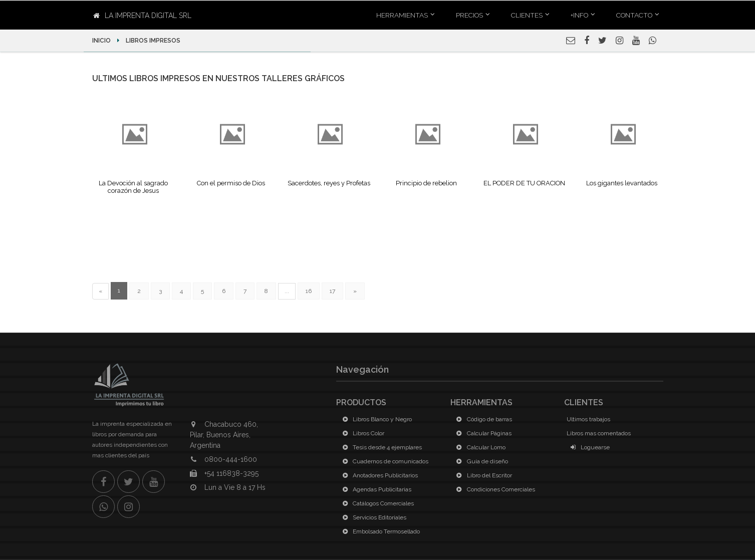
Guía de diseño (480, 461)
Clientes (527, 15)
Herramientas (402, 15)
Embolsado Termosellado (379, 531)
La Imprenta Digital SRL (142, 16)
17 (332, 291)
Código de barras (482, 419)
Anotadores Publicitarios (378, 475)
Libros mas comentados (599, 433)
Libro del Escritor (482, 475)
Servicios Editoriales (372, 517)
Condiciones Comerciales (494, 489)
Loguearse (588, 447)
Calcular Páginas (482, 433)
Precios (469, 15)
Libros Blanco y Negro (375, 419)
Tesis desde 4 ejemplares (380, 447)
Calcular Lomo (479, 447)
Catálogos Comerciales (376, 503)
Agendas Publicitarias (375, 489)
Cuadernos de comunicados (384, 461)
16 (309, 291)
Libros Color (361, 433)
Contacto (634, 15)
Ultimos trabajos (588, 419)
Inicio (102, 41)
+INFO (579, 15)
